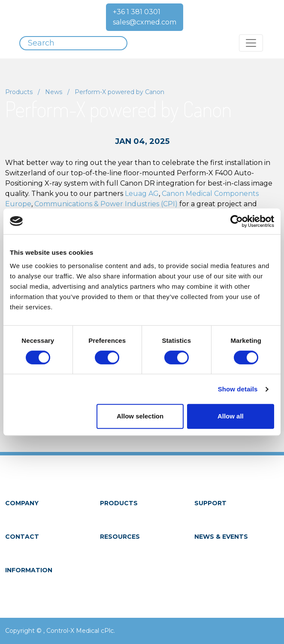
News (54, 92)
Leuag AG (142, 194)
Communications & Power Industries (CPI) (106, 204)
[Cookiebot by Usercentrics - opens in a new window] (237, 221)
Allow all (231, 416)
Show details (238, 389)
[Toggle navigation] (251, 43)
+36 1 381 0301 (137, 12)
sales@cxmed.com (145, 22)
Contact (22, 537)
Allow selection (140, 416)
